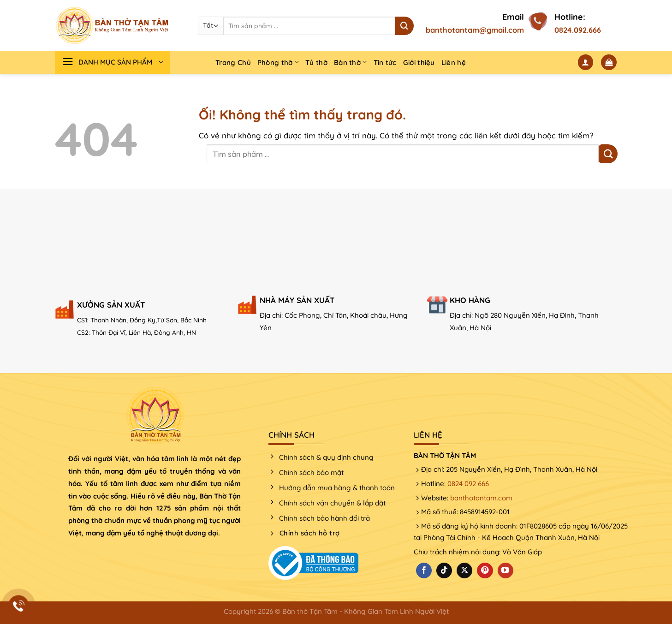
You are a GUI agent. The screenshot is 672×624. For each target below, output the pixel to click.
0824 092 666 (468, 484)
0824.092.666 (578, 30)
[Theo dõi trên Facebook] (424, 571)
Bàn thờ (351, 62)
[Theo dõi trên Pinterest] (485, 571)
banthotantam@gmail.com (475, 30)
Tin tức (385, 62)
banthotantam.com (481, 498)
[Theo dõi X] (464, 571)
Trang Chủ (233, 62)
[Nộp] (404, 26)
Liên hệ (454, 62)
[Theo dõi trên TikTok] (444, 571)
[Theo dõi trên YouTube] (505, 571)
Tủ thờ (316, 62)
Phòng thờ (278, 62)
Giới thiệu (419, 62)
